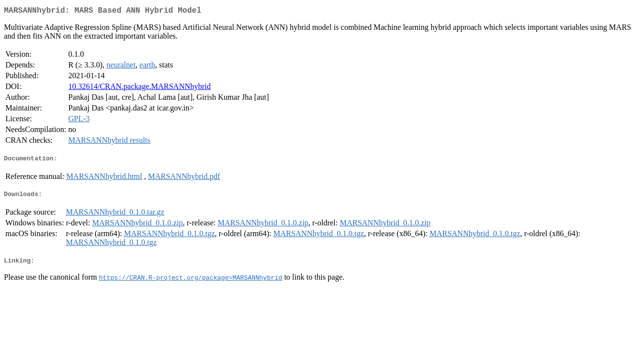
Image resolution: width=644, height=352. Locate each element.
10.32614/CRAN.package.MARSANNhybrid (139, 88)
